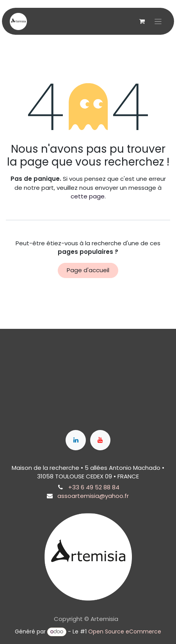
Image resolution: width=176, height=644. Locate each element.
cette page (88, 196)
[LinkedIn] (76, 440)
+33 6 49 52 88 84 (94, 487)
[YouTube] (100, 440)
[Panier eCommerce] (142, 21)
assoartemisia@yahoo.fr (93, 496)
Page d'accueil (88, 270)
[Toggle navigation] (158, 21)
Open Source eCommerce (125, 632)
